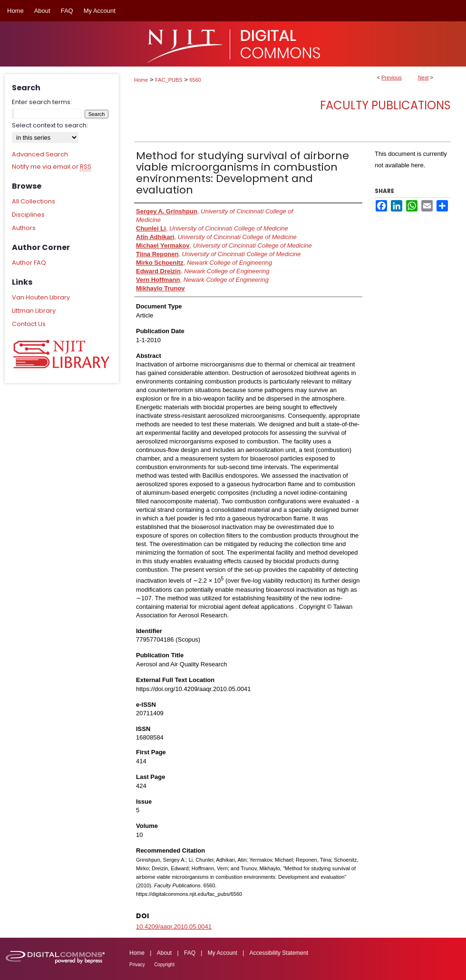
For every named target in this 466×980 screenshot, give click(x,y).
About (164, 953)
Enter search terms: (42, 102)
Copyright (164, 965)
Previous (392, 77)
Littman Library (34, 311)
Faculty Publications (385, 105)
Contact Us (29, 324)
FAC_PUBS (169, 80)
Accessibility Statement (279, 953)
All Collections (34, 201)
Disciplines (28, 215)
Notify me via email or (52, 167)
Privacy (137, 965)
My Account (223, 953)
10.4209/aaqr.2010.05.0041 (174, 927)
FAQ (190, 953)
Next (423, 77)
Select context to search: (50, 125)
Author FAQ (29, 263)
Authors (24, 228)
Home (141, 80)
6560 (195, 80)
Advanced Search (40, 154)
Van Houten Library (41, 297)
